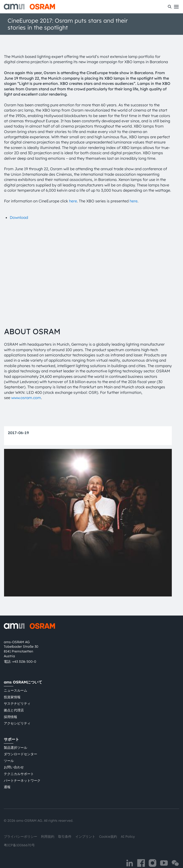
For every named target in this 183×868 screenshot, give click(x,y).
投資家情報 (12, 686)
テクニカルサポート (19, 762)
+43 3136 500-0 (24, 650)
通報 (7, 776)
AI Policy (128, 825)
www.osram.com (26, 386)
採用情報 (10, 705)
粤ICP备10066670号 (19, 834)
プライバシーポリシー (20, 825)
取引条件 (65, 825)
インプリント (85, 825)
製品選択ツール (15, 736)
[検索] (170, 7)
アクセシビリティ (17, 712)
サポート (11, 728)
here (73, 201)
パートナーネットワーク (22, 769)
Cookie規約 (108, 825)
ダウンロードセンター (20, 743)
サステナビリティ (17, 692)
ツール (9, 749)
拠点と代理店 (14, 699)
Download (19, 217)
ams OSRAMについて (23, 671)
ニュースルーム (15, 679)
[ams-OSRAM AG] (29, 7)
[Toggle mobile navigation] (176, 7)
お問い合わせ (14, 756)
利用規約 (48, 825)
